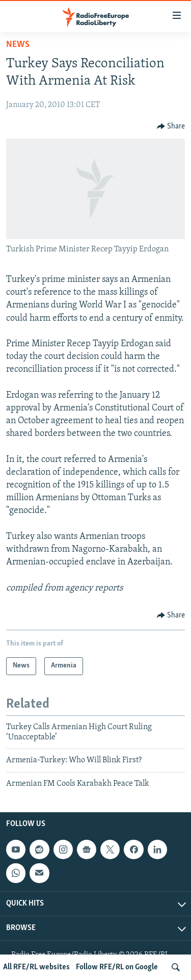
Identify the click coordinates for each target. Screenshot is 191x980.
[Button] (171, 126)
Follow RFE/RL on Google (117, 967)
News (18, 45)
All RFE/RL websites (36, 967)
